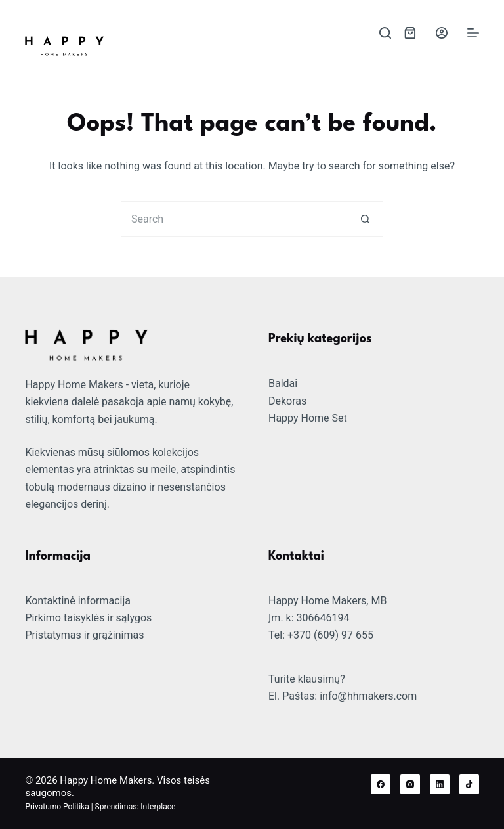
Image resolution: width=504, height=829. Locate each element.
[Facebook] (381, 784)
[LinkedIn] (440, 784)
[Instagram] (410, 784)
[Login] (442, 33)
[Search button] (365, 219)
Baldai (283, 383)
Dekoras (287, 401)
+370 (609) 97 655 (330, 635)
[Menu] (473, 33)
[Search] (385, 33)
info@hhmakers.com (368, 696)
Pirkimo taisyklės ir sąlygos (88, 618)
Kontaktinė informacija (78, 601)
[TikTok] (469, 784)
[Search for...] (234, 219)
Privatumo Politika (57, 807)
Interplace (158, 807)
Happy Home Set (308, 418)
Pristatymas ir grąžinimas (84, 635)
